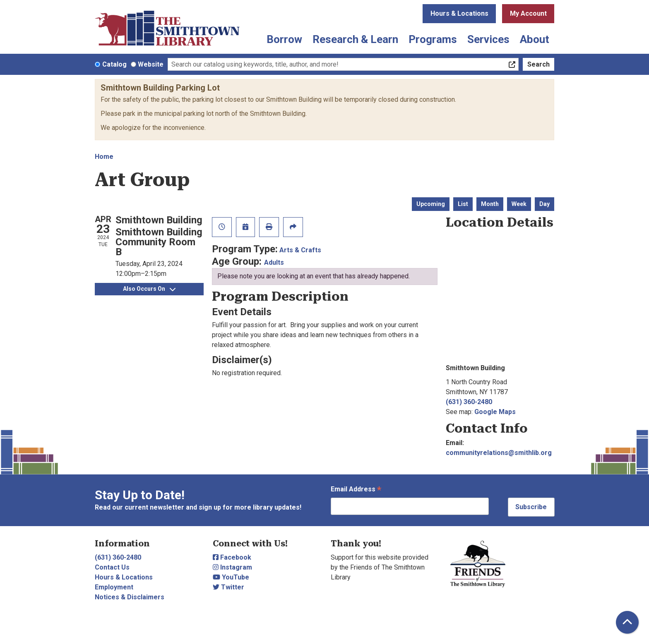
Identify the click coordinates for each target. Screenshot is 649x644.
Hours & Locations (459, 13)
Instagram (232, 567)
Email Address (356, 490)
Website (151, 64)
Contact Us (112, 567)
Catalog (114, 64)
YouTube (231, 577)
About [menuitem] (535, 39)
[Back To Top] (627, 622)
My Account (528, 13)
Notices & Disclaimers (130, 597)
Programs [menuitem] (433, 39)
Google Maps (495, 412)
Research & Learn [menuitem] (355, 39)
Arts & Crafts (300, 250)
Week (519, 204)
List (463, 204)
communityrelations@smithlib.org (499, 453)
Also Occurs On (149, 289)
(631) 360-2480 (469, 402)
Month (490, 204)
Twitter (228, 587)
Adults (274, 262)
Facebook (232, 557)
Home (104, 157)
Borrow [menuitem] (284, 39)
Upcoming (431, 204)
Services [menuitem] (488, 39)
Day (544, 204)
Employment (114, 587)
